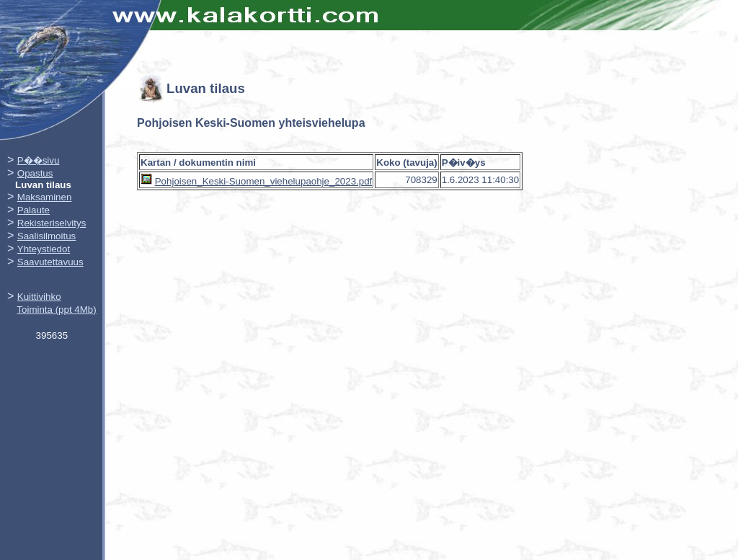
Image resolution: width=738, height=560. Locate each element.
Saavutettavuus (50, 262)
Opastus (35, 173)
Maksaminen (45, 197)
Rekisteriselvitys (52, 223)
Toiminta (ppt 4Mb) (56, 310)
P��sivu (39, 160)
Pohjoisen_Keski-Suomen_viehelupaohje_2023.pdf (264, 181)
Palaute (34, 210)
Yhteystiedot (44, 249)
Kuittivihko (39, 297)
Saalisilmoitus (46, 236)
